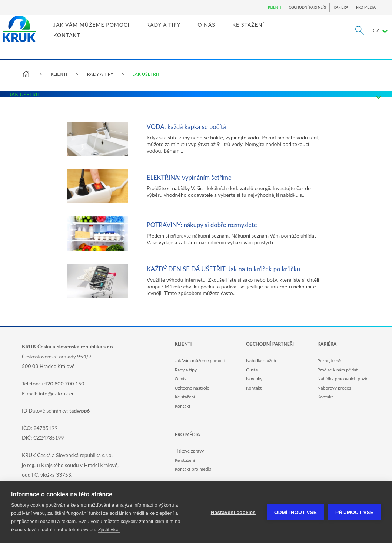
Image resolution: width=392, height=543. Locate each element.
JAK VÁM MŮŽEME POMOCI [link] (111, 31)
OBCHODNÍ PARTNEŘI (307, 7)
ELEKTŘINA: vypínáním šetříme (189, 178)
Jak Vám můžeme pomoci (200, 360)
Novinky (254, 379)
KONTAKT (86, 42)
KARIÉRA (341, 7)
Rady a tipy (185, 370)
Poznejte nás (330, 360)
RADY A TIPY (100, 74)
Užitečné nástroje (192, 388)
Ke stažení (185, 397)
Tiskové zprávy (189, 451)
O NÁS (226, 31)
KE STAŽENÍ (268, 31)
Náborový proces (334, 388)
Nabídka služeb (261, 360)
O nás (180, 379)
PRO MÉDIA (366, 7)
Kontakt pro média (193, 469)
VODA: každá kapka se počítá (186, 127)
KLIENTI (274, 7)
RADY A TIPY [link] (183, 31)
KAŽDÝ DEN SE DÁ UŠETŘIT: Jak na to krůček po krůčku (223, 269)
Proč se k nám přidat (337, 370)
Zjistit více (109, 529)
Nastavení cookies (233, 512)
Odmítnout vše (295, 512)
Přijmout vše (354, 512)
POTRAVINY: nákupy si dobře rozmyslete (202, 225)
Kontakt (182, 406)
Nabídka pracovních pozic (343, 379)
